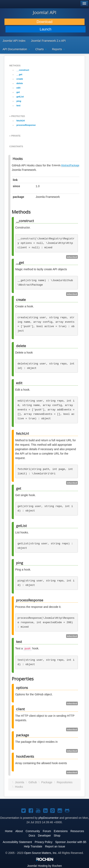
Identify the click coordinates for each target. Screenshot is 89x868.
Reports (58, 49)
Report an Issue (55, 846)
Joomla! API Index (14, 41)
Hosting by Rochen (44, 866)
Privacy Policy (43, 842)
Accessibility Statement (17, 842)
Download (45, 22)
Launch (46, 29)
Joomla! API (45, 12)
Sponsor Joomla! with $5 (71, 842)
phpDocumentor (49, 818)
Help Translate (33, 846)
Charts (41, 49)
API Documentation (16, 49)
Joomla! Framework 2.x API (48, 41)
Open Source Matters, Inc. (41, 853)
